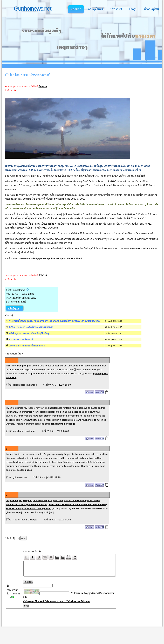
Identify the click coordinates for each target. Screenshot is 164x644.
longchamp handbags (63, 424)
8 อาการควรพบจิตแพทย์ (21, 340)
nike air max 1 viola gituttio (36, 508)
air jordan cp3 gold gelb (19, 501)
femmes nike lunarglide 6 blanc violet (27, 504)
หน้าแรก (76, 9)
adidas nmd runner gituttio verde (82, 501)
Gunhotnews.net (32, 9)
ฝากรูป (133, 9)
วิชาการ (43, 87)
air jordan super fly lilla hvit (48, 501)
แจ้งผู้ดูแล (13, 308)
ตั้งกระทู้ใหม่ (151, 9)
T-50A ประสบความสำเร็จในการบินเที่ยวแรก (31, 327)
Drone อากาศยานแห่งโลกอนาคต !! (27, 346)
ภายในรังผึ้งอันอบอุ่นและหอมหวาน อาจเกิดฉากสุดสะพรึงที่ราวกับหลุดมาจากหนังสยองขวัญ (54, 321)
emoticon (21, 585)
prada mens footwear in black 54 (66, 504)
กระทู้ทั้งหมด (96, 9)
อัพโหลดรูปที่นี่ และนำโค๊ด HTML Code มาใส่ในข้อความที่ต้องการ (49, 612)
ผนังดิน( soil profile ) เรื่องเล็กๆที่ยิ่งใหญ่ (29, 333)
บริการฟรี (116, 9)
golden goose (24, 470)
